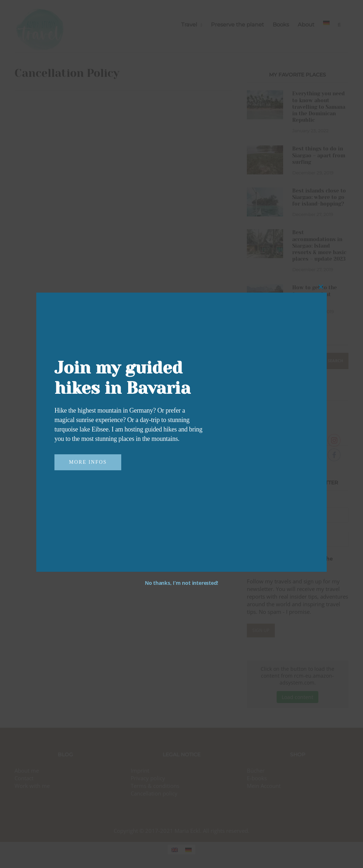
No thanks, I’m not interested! (181, 583)
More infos (88, 462)
